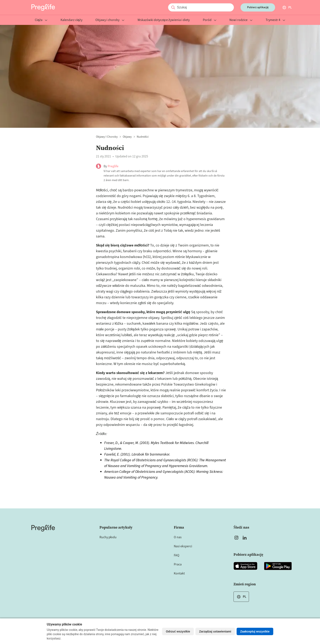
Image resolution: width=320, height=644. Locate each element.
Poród (210, 20)
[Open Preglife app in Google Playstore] (278, 566)
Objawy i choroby (110, 20)
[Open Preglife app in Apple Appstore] (245, 566)
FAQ (177, 555)
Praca (178, 564)
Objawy (127, 137)
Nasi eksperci (183, 546)
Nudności (143, 137)
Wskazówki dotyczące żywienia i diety (164, 20)
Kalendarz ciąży (71, 20)
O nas (178, 537)
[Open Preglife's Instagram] (236, 538)
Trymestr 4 (275, 20)
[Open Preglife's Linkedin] (245, 538)
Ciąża (41, 20)
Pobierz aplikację (258, 7)
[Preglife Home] (43, 7)
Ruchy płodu (108, 537)
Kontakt (179, 573)
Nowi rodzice (241, 20)
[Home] (43, 528)
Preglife (113, 166)
